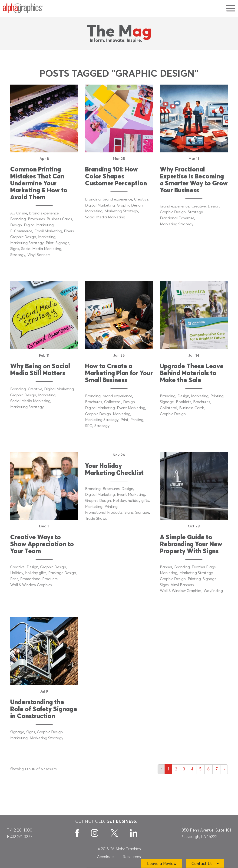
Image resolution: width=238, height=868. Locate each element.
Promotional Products (39, 579)
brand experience (44, 213)
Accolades (106, 857)
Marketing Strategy (27, 243)
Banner (166, 567)
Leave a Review (162, 864)
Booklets (184, 402)
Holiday (17, 573)
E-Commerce (21, 231)
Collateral (113, 402)
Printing (137, 420)
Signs (15, 249)
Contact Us (202, 864)
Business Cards (59, 219)
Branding (18, 219)
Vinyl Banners (39, 255)
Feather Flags (204, 567)
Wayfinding (213, 591)
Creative (141, 199)
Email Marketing (48, 231)
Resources (132, 857)
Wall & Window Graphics (31, 585)
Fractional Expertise (177, 218)
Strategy (18, 255)
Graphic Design (23, 237)
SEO (89, 426)
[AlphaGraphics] (23, 8)
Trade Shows (96, 519)
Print (50, 243)
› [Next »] (224, 769)
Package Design (62, 573)
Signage (63, 243)
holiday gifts (36, 573)
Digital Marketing (39, 225)
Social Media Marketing (41, 249)
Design (16, 225)
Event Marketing (131, 408)
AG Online (19, 213)
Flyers (69, 231)
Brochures (36, 219)
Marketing (47, 237)
